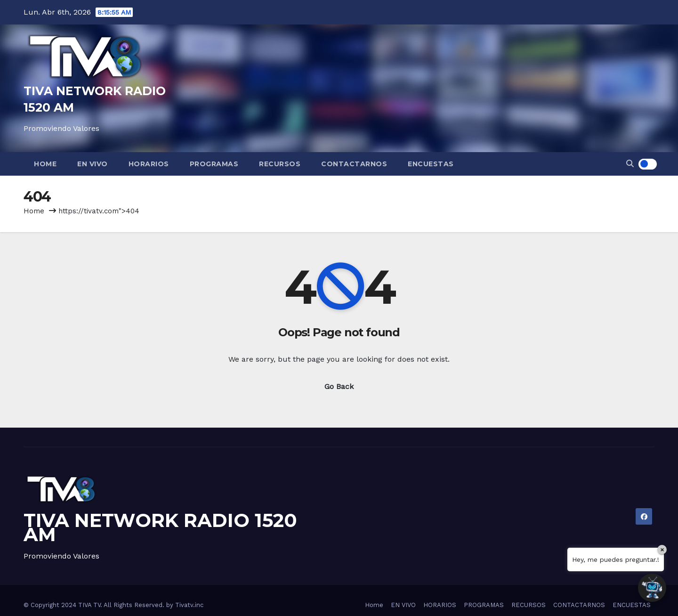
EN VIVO (93, 164)
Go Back (339, 386)
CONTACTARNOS (354, 164)
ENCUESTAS (431, 164)
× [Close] (662, 550)
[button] (630, 164)
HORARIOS (149, 164)
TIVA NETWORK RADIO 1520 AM (160, 527)
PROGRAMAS (214, 164)
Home (45, 164)
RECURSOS (280, 164)
